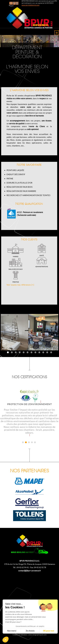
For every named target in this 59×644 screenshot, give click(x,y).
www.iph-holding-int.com (30, 5)
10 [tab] (43, 352)
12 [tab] (51, 352)
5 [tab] (24, 352)
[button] (6, 640)
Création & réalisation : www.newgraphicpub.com (30, 635)
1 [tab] (8, 352)
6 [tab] (28, 352)
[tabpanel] (30, 332)
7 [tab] (31, 352)
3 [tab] (16, 352)
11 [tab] (47, 352)
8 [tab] (35, 352)
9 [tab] (39, 352)
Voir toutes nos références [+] (20, 285)
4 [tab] (20, 352)
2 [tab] (12, 352)
